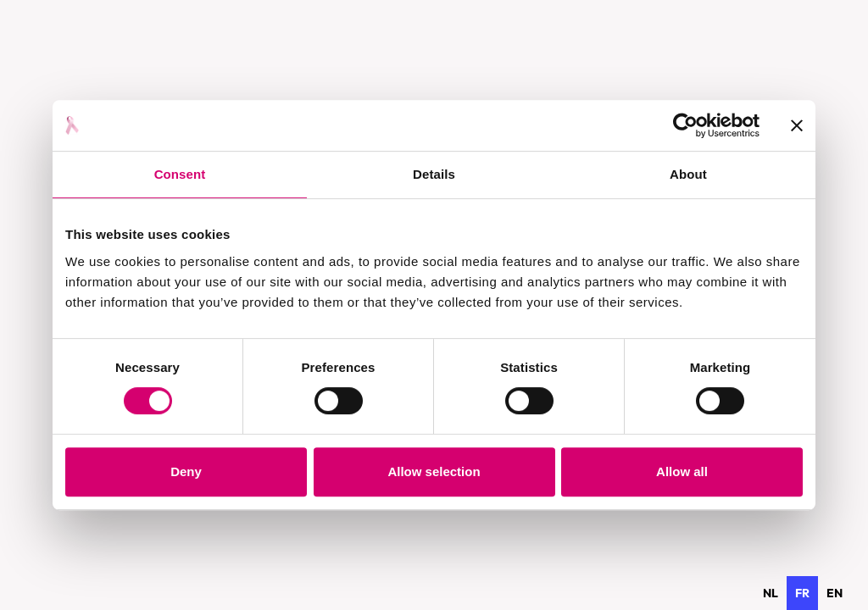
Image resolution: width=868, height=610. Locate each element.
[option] (771, 593)
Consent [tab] (180, 174)
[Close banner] (797, 125)
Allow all (682, 471)
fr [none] (802, 593)
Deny (186, 471)
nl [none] (771, 593)
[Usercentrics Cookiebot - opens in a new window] (685, 125)
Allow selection (434, 471)
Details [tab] (434, 174)
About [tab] (688, 174)
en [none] (835, 593)
